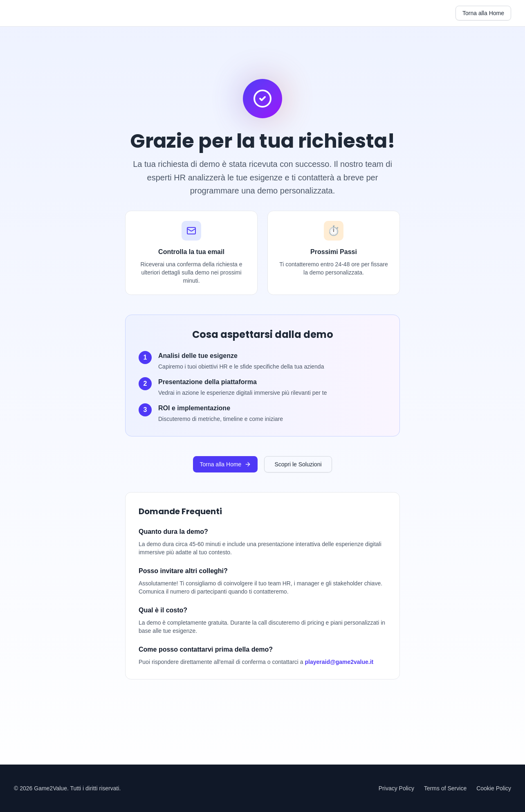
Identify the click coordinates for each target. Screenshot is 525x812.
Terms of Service (445, 788)
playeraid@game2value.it (339, 662)
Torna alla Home (483, 13)
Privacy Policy (396, 788)
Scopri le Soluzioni (298, 464)
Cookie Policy (494, 788)
